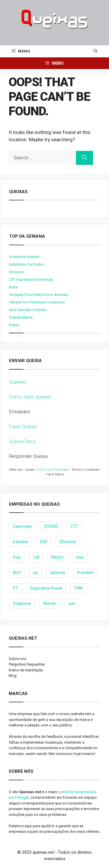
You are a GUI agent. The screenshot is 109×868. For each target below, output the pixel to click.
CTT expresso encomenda (31, 279)
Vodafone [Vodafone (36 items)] (22, 604)
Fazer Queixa (23, 426)
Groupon (16, 272)
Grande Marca (21, 317)
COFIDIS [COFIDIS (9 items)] (51, 526)
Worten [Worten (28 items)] (50, 604)
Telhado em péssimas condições (37, 302)
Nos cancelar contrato (28, 310)
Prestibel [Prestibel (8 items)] (85, 573)
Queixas (17, 382)
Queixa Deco (23, 441)
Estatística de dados (27, 264)
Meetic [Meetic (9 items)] (57, 557)
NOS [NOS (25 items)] (17, 573)
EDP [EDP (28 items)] (44, 542)
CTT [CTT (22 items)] (74, 526)
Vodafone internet (24, 257)
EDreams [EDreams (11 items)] (68, 542)
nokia (14, 325)
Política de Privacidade (53, 470)
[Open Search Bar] (95, 51)
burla (13, 287)
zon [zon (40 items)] (72, 604)
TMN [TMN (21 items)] (78, 588)
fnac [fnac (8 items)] (17, 557)
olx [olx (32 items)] (35, 573)
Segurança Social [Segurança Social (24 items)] (46, 588)
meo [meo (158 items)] (80, 557)
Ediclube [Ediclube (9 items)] (20, 542)
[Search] (84, 158)
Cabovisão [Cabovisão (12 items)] (22, 526)
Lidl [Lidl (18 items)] (36, 557)
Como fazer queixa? (30, 397)
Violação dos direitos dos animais (39, 295)
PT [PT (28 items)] (15, 588)
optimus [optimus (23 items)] (58, 573)
